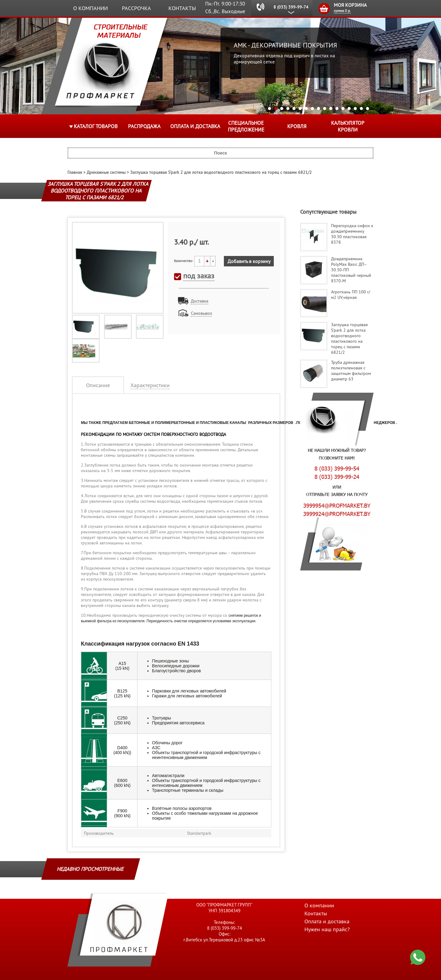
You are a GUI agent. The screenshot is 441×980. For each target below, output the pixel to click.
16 (361, 109)
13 (343, 109)
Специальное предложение (246, 126)
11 (331, 109)
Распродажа (144, 126)
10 (325, 109)
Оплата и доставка (195, 126)
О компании (90, 8)
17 (367, 109)
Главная (75, 172)
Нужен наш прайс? (327, 929)
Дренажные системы (106, 172)
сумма (342, 11)
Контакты (182, 8)
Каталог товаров (96, 126)
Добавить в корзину (249, 261)
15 (355, 109)
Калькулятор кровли (348, 126)
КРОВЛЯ (297, 126)
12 (337, 109)
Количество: (183, 261)
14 (349, 109)
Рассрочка (136, 8)
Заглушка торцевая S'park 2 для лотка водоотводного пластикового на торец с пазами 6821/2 (221, 172)
